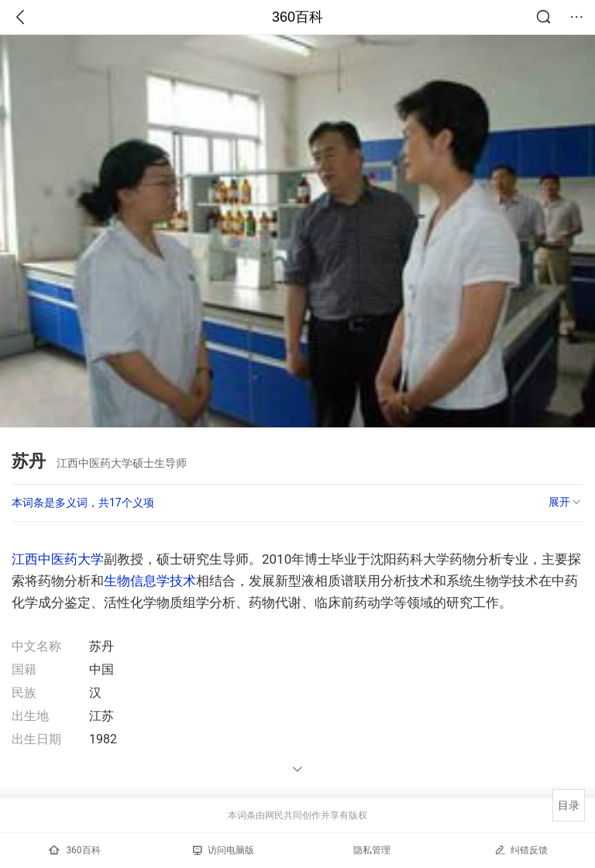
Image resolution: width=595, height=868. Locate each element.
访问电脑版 (224, 850)
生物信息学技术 (150, 581)
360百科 (297, 17)
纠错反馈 (521, 850)
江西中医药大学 (58, 559)
